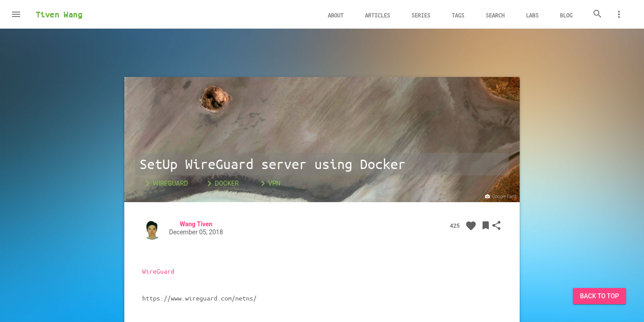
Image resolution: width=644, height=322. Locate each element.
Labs (532, 15)
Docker (221, 183)
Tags (458, 15)
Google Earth (501, 197)
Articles (377, 15)
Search (495, 15)
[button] (16, 14)
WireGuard (165, 183)
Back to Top (600, 296)
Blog (566, 15)
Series (421, 15)
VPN (269, 183)
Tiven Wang (59, 14)
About (336, 15)
